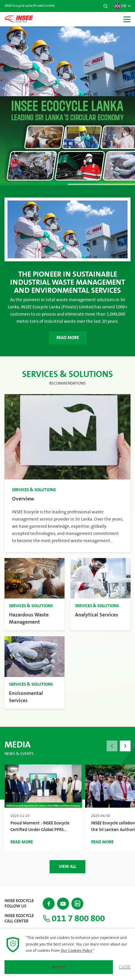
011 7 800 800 (74, 919)
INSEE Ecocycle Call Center (19, 919)
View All (67, 867)
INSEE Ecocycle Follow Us (19, 904)
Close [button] (125, 967)
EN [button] (120, 6)
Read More (68, 338)
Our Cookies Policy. (77, 951)
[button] (105, 6)
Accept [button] (59, 967)
